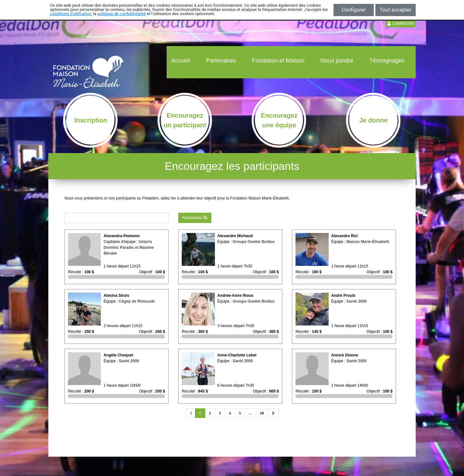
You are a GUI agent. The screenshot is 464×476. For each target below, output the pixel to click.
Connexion (401, 24)
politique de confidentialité (121, 14)
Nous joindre (337, 61)
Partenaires (221, 61)
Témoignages (387, 61)
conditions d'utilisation (71, 14)
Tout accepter (396, 10)
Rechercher (195, 218)
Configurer (353, 10)
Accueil (181, 61)
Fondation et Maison (278, 61)
